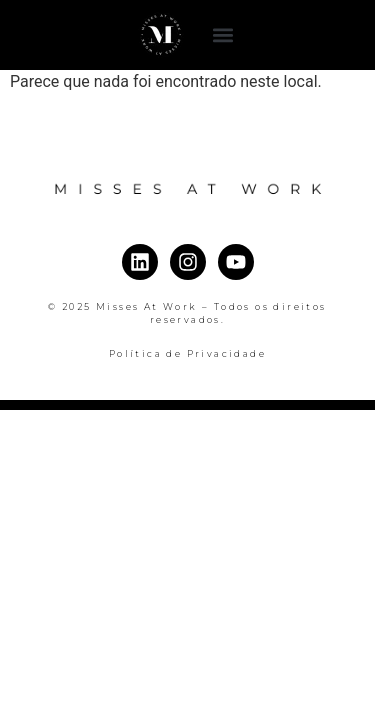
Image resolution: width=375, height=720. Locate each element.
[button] (222, 35)
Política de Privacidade (187, 353)
